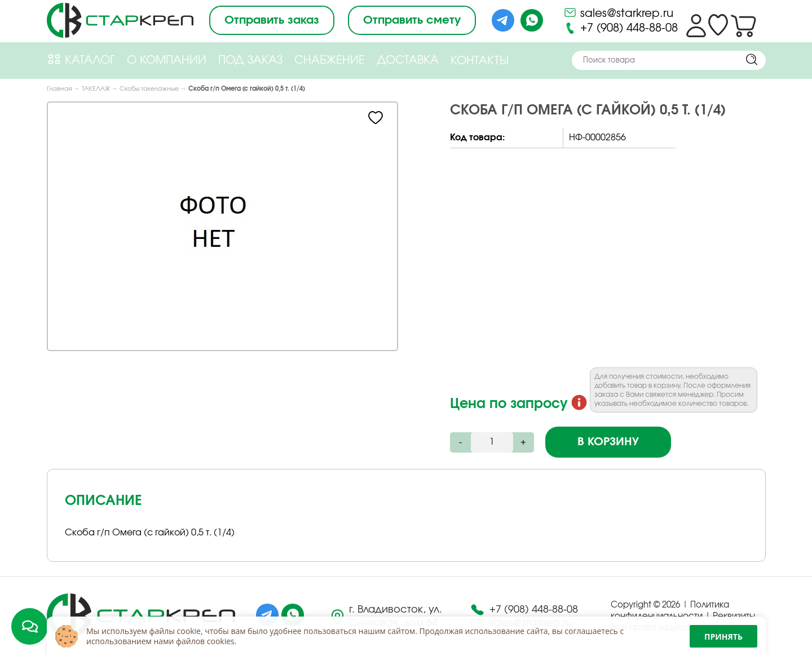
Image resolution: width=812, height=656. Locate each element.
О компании (167, 60)
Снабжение (330, 60)
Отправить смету (412, 20)
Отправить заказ (272, 20)
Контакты (480, 61)
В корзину (608, 442)
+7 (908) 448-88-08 (621, 28)
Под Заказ (250, 60)
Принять (723, 637)
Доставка (408, 60)
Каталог (81, 59)
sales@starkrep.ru (618, 12)
